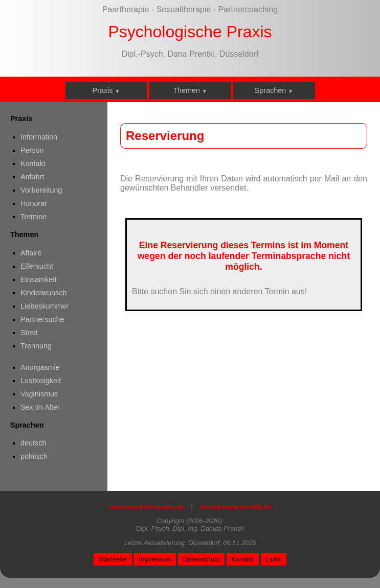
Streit (29, 333)
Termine (33, 217)
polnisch (34, 456)
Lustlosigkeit (41, 381)
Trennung (36, 346)
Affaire (31, 253)
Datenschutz (201, 559)
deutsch (33, 443)
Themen (190, 90)
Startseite (113, 559)
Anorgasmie (40, 367)
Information (39, 137)
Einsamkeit (38, 279)
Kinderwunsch (43, 293)
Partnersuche (42, 319)
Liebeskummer (44, 306)
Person (32, 150)
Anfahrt (32, 177)
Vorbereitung (41, 190)
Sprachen (274, 90)
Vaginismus (39, 394)
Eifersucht (37, 266)
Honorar (34, 203)
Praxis (106, 90)
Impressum (155, 559)
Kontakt (33, 163)
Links (274, 559)
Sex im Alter (40, 407)
